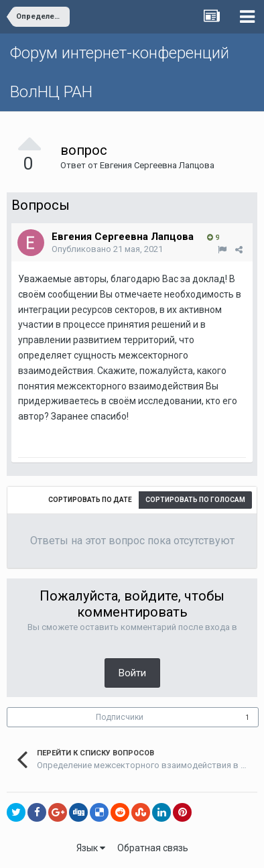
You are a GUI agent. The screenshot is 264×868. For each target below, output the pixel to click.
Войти (132, 673)
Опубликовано (107, 249)
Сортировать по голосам (195, 500)
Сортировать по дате (90, 500)
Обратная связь (153, 848)
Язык (91, 848)
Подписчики (120, 717)
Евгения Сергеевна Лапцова (157, 165)
